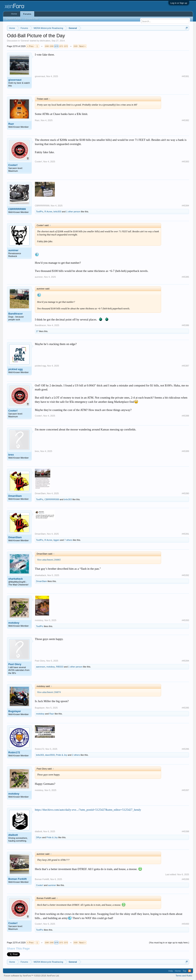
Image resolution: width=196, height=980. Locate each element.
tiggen (56, 540)
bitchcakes (45, 41)
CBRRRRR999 (17, 209)
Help (171, 971)
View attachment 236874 (49, 692)
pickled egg (16, 369)
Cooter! (13, 165)
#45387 (185, 366)
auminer (13, 250)
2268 (47, 46)
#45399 (185, 879)
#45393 (185, 620)
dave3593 (50, 755)
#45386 (185, 325)
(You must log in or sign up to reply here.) (169, 943)
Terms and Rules (184, 976)
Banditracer (16, 314)
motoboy (14, 623)
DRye (39, 837)
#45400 (185, 924)
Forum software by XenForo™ (32, 976)
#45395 (185, 708)
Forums (27, 14)
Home (14, 14)
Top (184, 971)
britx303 (57, 212)
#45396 (185, 749)
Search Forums (14, 19)
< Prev (30, 46)
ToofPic (40, 212)
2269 (51, 46)
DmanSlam (15, 496)
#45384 (185, 206)
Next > (82, 46)
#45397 (185, 790)
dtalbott (13, 835)
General (25, 41)
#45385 (185, 277)
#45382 (185, 120)
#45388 (185, 416)
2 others (76, 755)
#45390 (185, 493)
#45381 (185, 76)
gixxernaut (15, 80)
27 (37, 331)
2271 (61, 46)
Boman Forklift (18, 879)
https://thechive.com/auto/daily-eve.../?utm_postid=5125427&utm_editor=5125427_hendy (88, 810)
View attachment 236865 (49, 560)
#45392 (185, 575)
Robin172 (14, 752)
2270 (56, 46)
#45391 (185, 534)
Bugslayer (15, 711)
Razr (11, 124)
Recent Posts (32, 19)
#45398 (185, 831)
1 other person (73, 212)
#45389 (185, 451)
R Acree (48, 212)
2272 (66, 46)
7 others (68, 540)
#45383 (185, 162)
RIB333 (60, 667)
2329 (75, 46)
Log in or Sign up (179, 3)
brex (11, 455)
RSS (190, 971)
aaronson (41, 667)
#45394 (185, 661)
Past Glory (15, 664)
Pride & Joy (62, 755)
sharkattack (16, 579)
